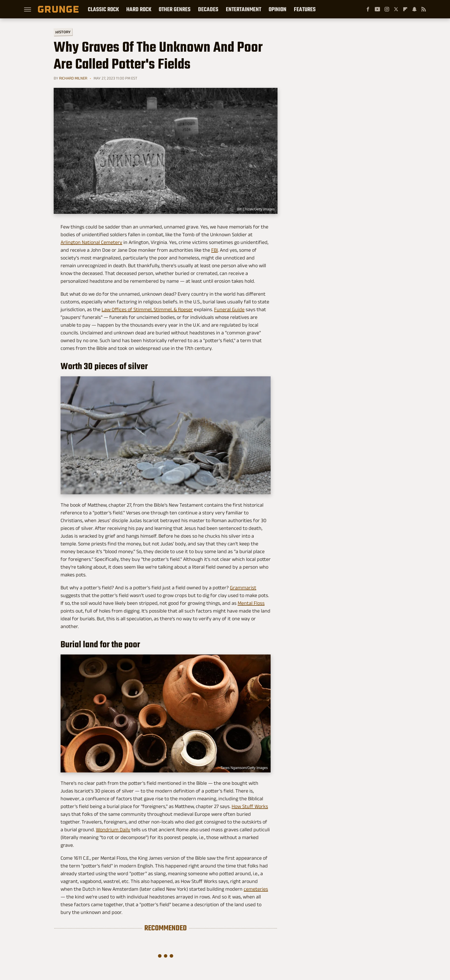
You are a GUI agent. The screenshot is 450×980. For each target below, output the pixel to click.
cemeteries (256, 889)
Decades (208, 9)
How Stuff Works (250, 806)
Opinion (278, 9)
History (63, 32)
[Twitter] (396, 9)
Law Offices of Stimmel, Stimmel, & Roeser (147, 309)
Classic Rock (103, 9)
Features (305, 9)
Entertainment (244, 9)
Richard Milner (73, 78)
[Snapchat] (414, 9)
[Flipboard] (405, 9)
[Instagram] (387, 9)
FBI (215, 250)
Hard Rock (139, 9)
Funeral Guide (229, 309)
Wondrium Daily (113, 830)
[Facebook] (368, 9)
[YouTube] (377, 9)
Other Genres (175, 9)
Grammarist (243, 588)
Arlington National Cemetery (91, 242)
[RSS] (424, 9)
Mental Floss (251, 603)
